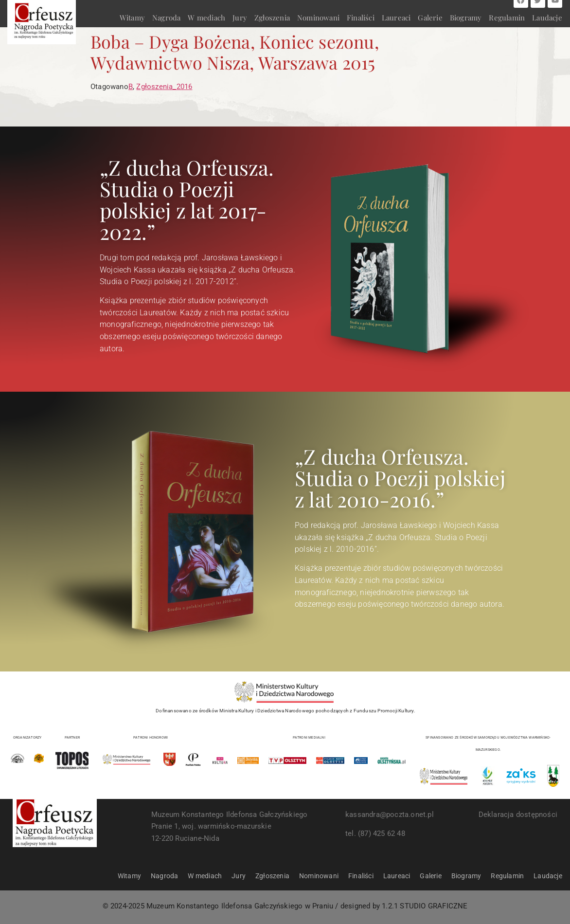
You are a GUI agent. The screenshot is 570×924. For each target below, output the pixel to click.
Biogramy (466, 18)
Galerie (430, 18)
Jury (240, 18)
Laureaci (396, 18)
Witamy (132, 18)
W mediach (206, 18)
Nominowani (318, 18)
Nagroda (166, 18)
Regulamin (507, 18)
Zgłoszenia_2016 (164, 87)
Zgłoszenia (272, 18)
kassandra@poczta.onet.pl (390, 815)
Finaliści (361, 18)
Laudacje (547, 18)
